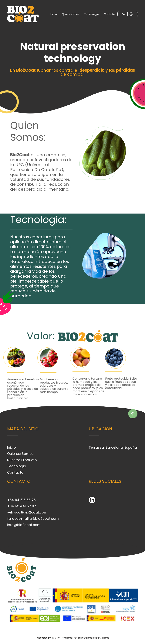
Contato (109, 14)
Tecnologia (92, 14)
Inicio (53, 14)
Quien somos (71, 14)
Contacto (15, 472)
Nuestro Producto (22, 460)
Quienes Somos (20, 454)
